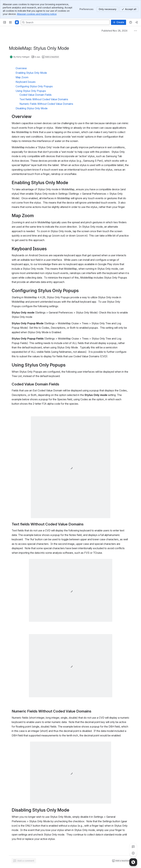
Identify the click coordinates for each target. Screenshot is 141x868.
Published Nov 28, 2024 (114, 31)
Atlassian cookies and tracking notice (37, 14)
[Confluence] (17, 22)
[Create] (119, 22)
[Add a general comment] (24, 861)
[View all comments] (133, 847)
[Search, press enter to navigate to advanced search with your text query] (65, 22)
